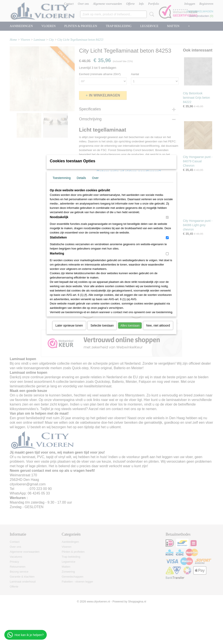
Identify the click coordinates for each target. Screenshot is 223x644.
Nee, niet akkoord (158, 325)
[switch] (167, 217)
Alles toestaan (130, 325)
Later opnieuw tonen (69, 325)
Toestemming (62, 178)
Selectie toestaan (102, 325)
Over (95, 178)
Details (81, 178)
